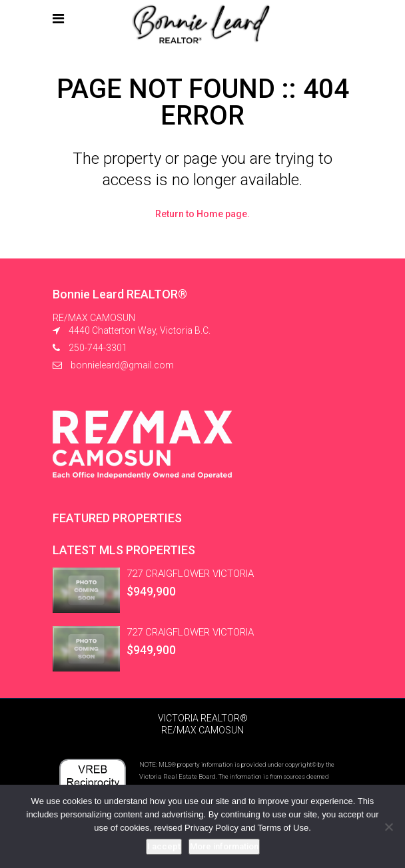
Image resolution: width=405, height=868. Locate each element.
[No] (388, 827)
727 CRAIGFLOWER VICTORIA (190, 574)
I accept (164, 846)
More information (224, 846)
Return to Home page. (202, 214)
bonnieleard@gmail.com (122, 365)
